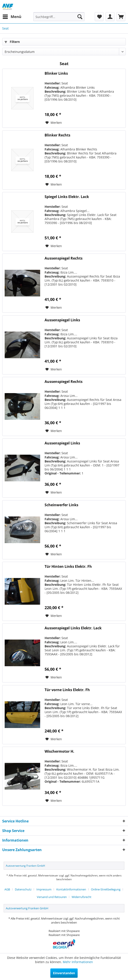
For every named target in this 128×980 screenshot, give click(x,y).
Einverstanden (64, 973)
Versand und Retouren (52, 897)
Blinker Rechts (57, 135)
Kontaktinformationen (71, 889)
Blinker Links (56, 73)
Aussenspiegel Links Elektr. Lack (73, 628)
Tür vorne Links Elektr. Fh (67, 690)
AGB (7, 889)
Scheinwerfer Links (61, 505)
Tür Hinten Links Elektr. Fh (68, 567)
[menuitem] (12, 17)
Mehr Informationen (78, 962)
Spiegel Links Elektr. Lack (67, 197)
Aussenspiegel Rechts (64, 258)
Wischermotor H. (59, 751)
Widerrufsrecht (82, 897)
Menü (12, 16)
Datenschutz (23, 889)
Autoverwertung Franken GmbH (25, 866)
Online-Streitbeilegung (106, 889)
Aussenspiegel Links (62, 320)
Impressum (44, 889)
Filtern (12, 42)
